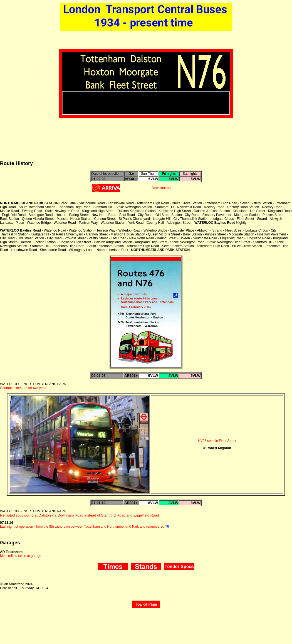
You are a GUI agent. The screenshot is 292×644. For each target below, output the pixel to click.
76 (167, 527)
